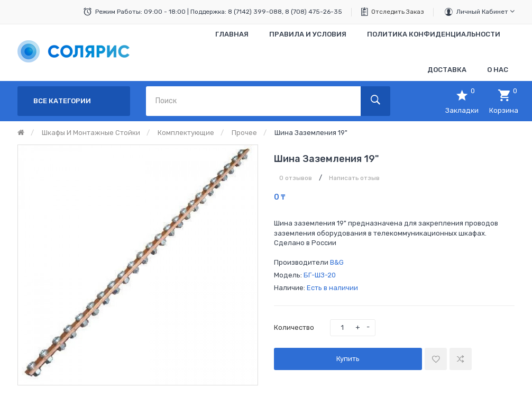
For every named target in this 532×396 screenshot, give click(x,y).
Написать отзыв (354, 178)
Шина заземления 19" (311, 133)
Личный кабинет (485, 11)
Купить (348, 359)
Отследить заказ (398, 12)
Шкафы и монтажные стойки (91, 133)
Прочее (244, 133)
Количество (294, 327)
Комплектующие (186, 133)
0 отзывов (296, 178)
